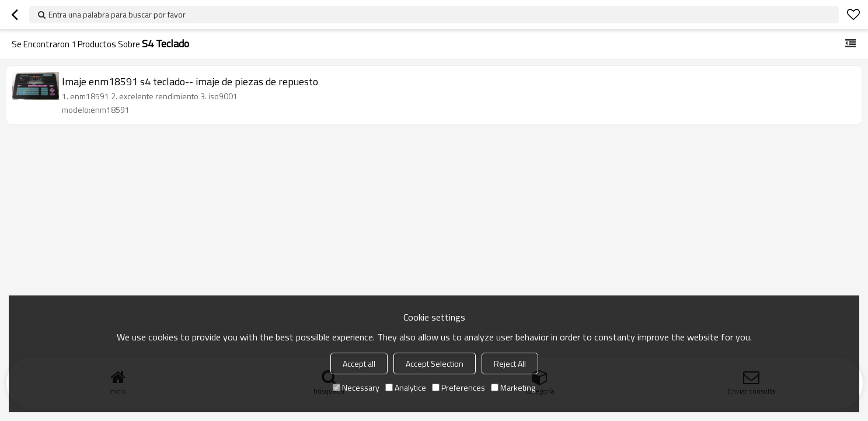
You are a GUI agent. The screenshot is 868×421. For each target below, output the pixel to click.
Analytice (406, 387)
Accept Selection (435, 363)
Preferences (459, 387)
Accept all (359, 363)
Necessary (356, 387)
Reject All (510, 363)
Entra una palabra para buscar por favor (117, 14)
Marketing (513, 387)
